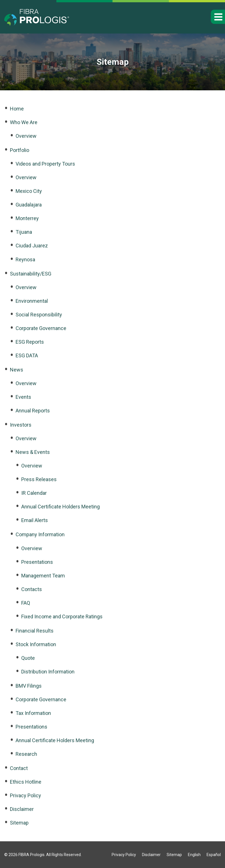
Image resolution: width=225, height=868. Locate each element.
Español (214, 855)
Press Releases (39, 479)
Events (23, 397)
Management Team (43, 576)
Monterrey (27, 218)
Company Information (40, 534)
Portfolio (20, 150)
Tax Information (33, 713)
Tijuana (24, 232)
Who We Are (24, 122)
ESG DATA (27, 355)
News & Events (33, 452)
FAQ (26, 603)
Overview (26, 136)
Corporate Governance (41, 328)
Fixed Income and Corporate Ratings (62, 616)
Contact (19, 768)
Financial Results (35, 631)
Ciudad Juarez (32, 246)
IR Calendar (34, 493)
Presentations (37, 562)
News (17, 370)
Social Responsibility (39, 315)
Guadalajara (29, 205)
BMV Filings (29, 686)
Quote (28, 658)
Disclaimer (22, 809)
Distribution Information (48, 672)
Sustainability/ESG (31, 274)
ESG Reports (30, 342)
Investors (21, 425)
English (194, 855)
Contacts (32, 589)
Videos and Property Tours (45, 164)
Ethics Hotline (26, 782)
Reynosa (25, 259)
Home (17, 109)
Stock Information (36, 644)
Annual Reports (33, 411)
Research (26, 754)
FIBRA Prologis (31, 855)
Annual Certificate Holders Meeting (61, 507)
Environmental (32, 301)
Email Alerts (35, 520)
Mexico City (29, 191)
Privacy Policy (26, 795)
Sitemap (19, 823)
